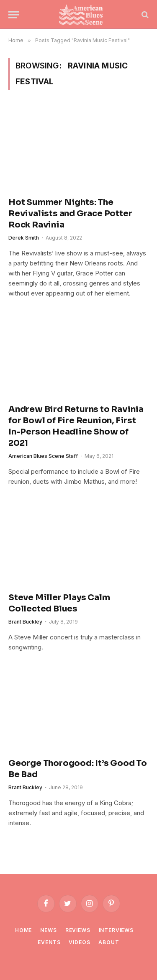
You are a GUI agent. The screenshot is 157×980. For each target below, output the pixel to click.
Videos (79, 942)
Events (49, 942)
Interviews (116, 930)
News (48, 930)
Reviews (78, 930)
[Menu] (14, 15)
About (109, 942)
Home (23, 930)
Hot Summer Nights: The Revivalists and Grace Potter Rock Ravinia (70, 213)
